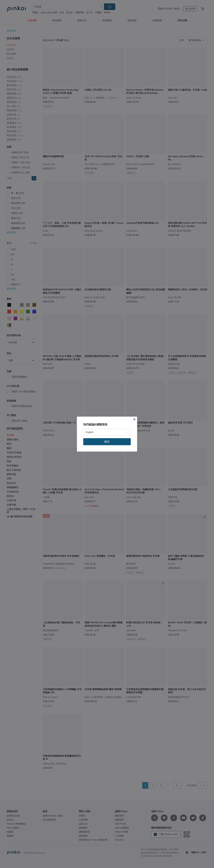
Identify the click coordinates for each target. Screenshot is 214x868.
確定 (107, 442)
